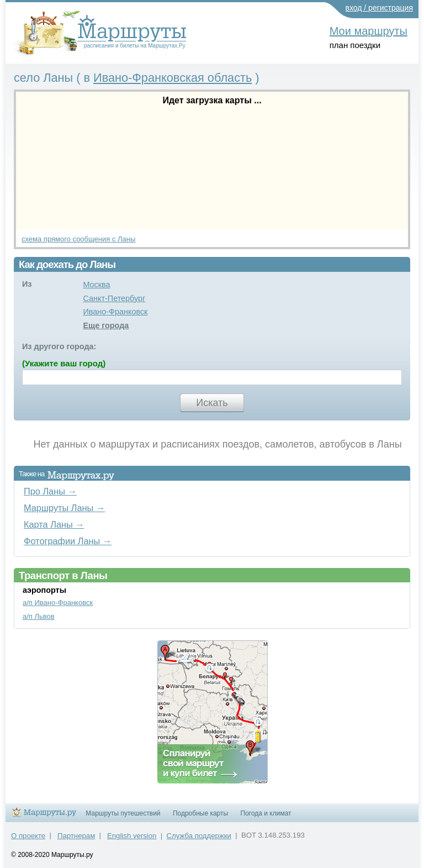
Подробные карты (200, 813)
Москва (96, 285)
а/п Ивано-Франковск (58, 603)
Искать (212, 403)
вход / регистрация (380, 8)
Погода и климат (266, 813)
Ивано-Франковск (115, 312)
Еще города (106, 325)
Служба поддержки (199, 836)
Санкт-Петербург (114, 298)
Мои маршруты (369, 31)
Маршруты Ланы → (64, 508)
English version (132, 836)
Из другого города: (59, 346)
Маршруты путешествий (123, 813)
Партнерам (76, 836)
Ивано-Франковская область (173, 78)
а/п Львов (39, 616)
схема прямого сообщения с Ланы (78, 239)
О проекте (28, 836)
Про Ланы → (50, 491)
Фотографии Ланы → (68, 541)
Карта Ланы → (54, 524)
